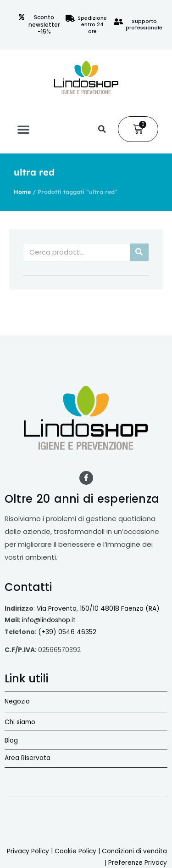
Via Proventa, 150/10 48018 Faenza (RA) (98, 609)
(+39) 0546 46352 (67, 632)
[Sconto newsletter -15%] (22, 17)
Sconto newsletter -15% (44, 24)
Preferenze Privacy (138, 863)
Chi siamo (20, 722)
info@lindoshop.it (49, 620)
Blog (11, 740)
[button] (23, 129)
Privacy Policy (28, 851)
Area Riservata (28, 758)
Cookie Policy (75, 851)
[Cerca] (139, 252)
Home (22, 192)
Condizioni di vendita (134, 851)
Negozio (17, 701)
